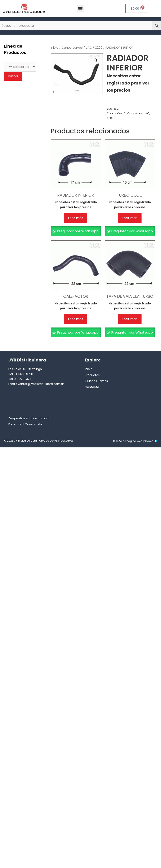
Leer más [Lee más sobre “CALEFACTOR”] (76, 319)
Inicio (55, 48)
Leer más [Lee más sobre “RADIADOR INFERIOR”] (76, 218)
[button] (80, 8)
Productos (92, 375)
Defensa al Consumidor (26, 424)
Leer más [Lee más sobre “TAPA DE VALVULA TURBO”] (130, 319)
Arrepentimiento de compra (29, 418)
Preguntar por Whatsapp (77, 231)
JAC (89, 48)
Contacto (92, 387)
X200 (99, 48)
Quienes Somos (96, 381)
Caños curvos (72, 48)
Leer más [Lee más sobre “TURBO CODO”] (130, 218)
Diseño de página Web (128, 441)
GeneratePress (64, 441)
